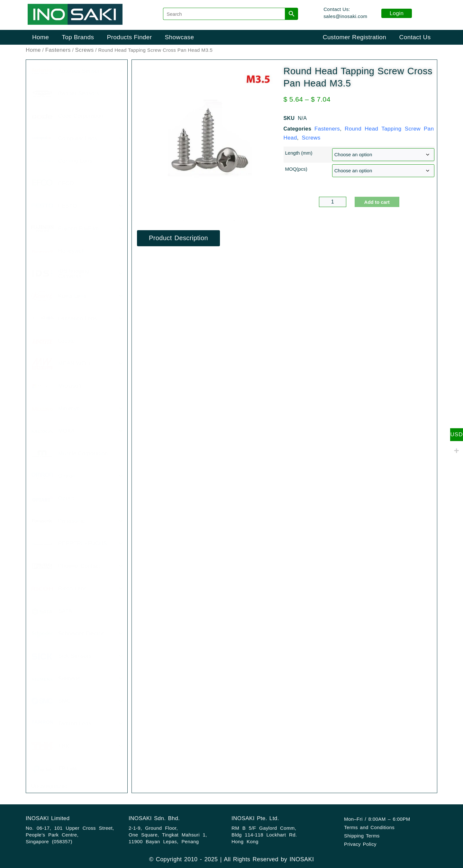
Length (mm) (299, 153)
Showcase (180, 37)
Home (41, 37)
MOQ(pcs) (296, 169)
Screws (85, 50)
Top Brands (78, 37)
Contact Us (415, 37)
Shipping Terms (362, 836)
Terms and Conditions (369, 827)
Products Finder (129, 37)
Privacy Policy (360, 844)
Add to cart (377, 202)
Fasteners (58, 50)
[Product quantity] (333, 202)
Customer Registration (354, 37)
